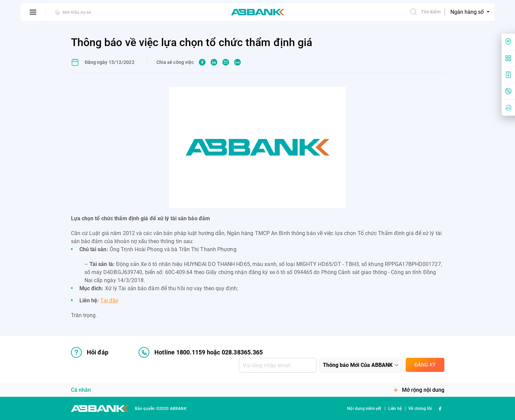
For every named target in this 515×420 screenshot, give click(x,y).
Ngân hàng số (468, 12)
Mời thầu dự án (77, 12)
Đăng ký (425, 365)
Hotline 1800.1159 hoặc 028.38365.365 (201, 352)
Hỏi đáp (90, 352)
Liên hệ (395, 409)
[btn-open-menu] (33, 12)
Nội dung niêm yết (364, 409)
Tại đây (109, 300)
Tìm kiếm (425, 12)
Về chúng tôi (420, 409)
